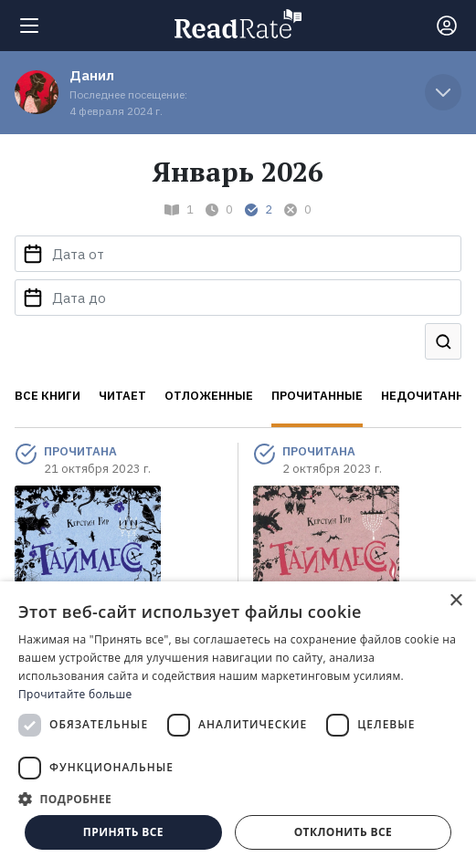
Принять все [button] (123, 832)
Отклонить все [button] (343, 832)
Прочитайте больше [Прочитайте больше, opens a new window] (75, 694)
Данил (92, 75)
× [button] (455, 601)
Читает (122, 396)
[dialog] (238, 725)
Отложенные (209, 396)
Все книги (48, 396)
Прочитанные (317, 396)
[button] (238, 799)
